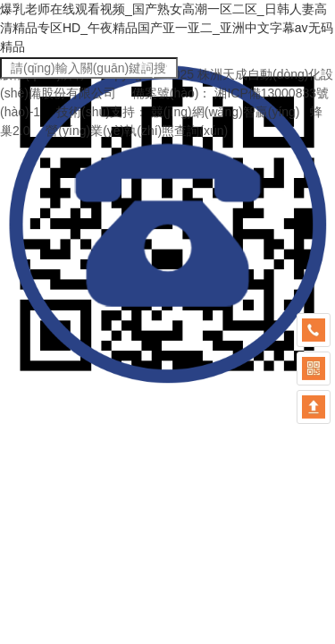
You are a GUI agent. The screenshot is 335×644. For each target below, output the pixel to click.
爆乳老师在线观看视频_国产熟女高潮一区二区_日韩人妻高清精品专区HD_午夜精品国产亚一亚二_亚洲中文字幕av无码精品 (167, 28)
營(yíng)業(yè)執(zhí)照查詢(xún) (137, 131)
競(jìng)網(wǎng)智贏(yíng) (226, 112)
